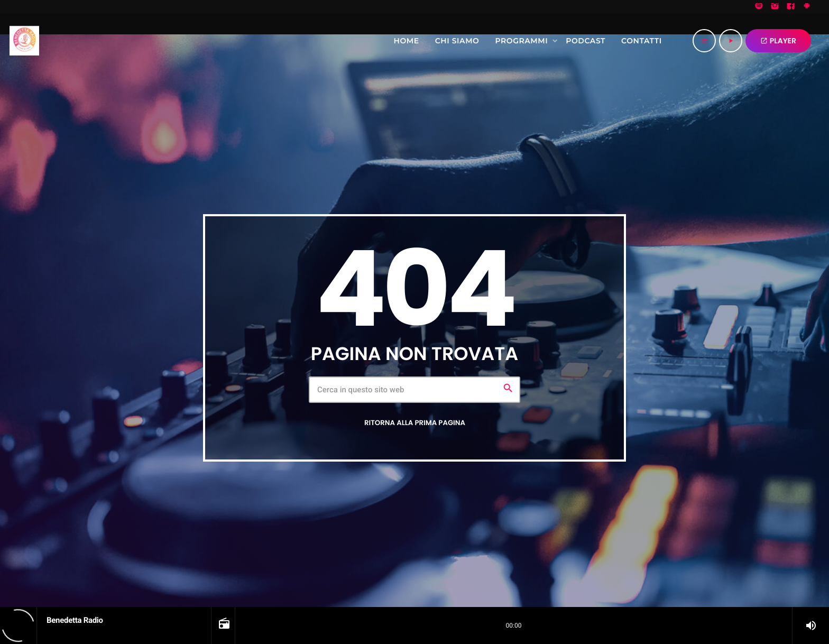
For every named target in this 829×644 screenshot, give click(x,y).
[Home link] (24, 41)
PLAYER (778, 41)
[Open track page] (223, 625)
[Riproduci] (731, 41)
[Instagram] (775, 7)
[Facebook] (791, 7)
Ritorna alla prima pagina (415, 422)
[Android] (807, 7)
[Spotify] (759, 7)
